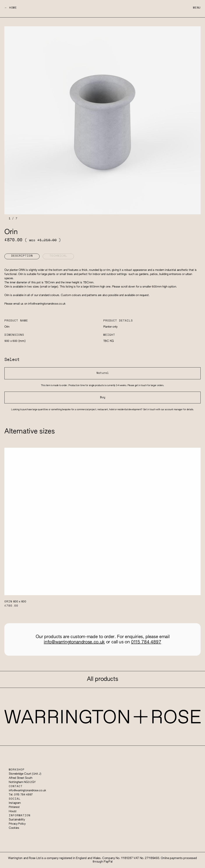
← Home (11, 8)
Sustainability (17, 820)
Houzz (12, 811)
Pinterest (14, 807)
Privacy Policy (17, 824)
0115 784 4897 (146, 642)
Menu (197, 8)
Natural (103, 373)
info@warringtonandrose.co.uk (47, 304)
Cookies (14, 828)
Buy (103, 397)
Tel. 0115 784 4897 (21, 795)
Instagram (15, 803)
